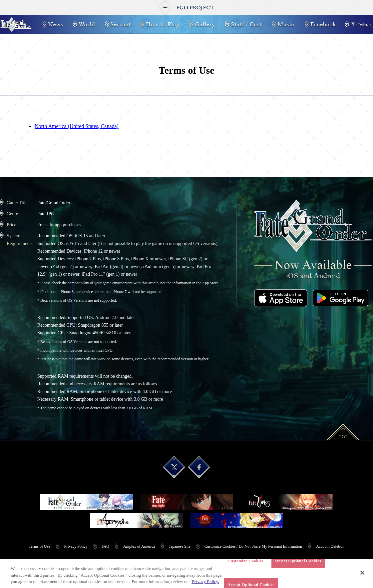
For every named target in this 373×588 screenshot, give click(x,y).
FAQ (105, 546)
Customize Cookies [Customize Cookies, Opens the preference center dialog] (245, 564)
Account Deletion (330, 546)
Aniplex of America (139, 546)
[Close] (362, 576)
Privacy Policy (76, 546)
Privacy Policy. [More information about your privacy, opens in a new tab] (205, 584)
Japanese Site (180, 546)
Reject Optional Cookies (298, 564)
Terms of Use (39, 546)
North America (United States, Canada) (77, 126)
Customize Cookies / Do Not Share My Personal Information (253, 546)
